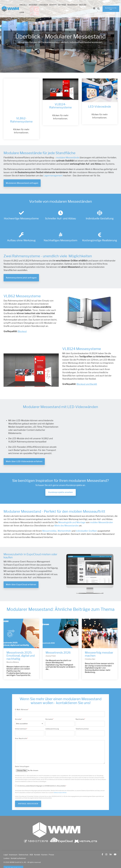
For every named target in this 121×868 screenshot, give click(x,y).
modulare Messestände (68, 149)
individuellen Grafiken (86, 522)
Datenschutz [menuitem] (24, 846)
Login (22, 12)
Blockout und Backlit (87, 375)
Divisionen (33, 5)
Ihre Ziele (24, 5)
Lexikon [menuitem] (7, 850)
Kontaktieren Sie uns (111, 9)
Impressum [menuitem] (13, 846)
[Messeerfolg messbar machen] (100, 625)
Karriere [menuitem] (44, 846)
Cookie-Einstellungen (13, 859)
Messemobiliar (49, 522)
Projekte (53, 5)
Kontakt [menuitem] (37, 846)
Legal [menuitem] (6, 846)
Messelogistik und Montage (72, 514)
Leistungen (43, 5)
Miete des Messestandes (67, 517)
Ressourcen (73, 5)
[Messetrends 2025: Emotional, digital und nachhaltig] (21, 625)
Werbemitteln (64, 522)
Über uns (83, 5)
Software (62, 5)
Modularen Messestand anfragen (22, 174)
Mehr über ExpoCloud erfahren (21, 576)
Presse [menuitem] (51, 846)
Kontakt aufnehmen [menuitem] (18, 850)
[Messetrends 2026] (60, 625)
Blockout (22, 322)
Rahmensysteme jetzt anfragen (21, 269)
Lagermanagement (53, 167)
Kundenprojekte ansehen (61, 483)
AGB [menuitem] (31, 846)
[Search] (98, 9)
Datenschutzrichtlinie (60, 784)
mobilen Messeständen (102, 514)
